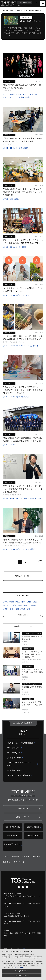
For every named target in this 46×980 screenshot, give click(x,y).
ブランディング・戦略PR (20, 775)
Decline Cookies (22, 975)
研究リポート (15, 11)
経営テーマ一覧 (23, 817)
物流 (18, 602)
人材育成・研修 (15, 758)
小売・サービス (10, 605)
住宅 (24, 602)
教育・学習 (9, 609)
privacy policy (19, 967)
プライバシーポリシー (14, 949)
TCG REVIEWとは (12, 827)
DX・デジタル (15, 748)
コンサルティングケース (12, 845)
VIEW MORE (23, 615)
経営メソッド (12, 836)
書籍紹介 (15, 857)
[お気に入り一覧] (37, 3)
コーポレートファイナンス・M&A (23, 764)
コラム (6, 857)
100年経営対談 (33, 827)
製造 (6, 602)
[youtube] (27, 887)
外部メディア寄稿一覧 (31, 857)
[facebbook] (23, 887)
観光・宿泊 (26, 609)
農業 (36, 602)
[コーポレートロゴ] (23, 723)
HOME (6, 11)
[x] (19, 887)
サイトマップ (19, 862)
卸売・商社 (23, 605)
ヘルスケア (35, 605)
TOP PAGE (23, 809)
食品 (30, 602)
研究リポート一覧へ (23, 576)
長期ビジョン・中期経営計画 (21, 743)
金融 (17, 609)
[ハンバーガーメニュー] (43, 3)
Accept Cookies (22, 971)
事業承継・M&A (16, 770)
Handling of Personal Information (17, 951)
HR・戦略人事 (15, 753)
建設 (12, 602)
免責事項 (7, 862)
